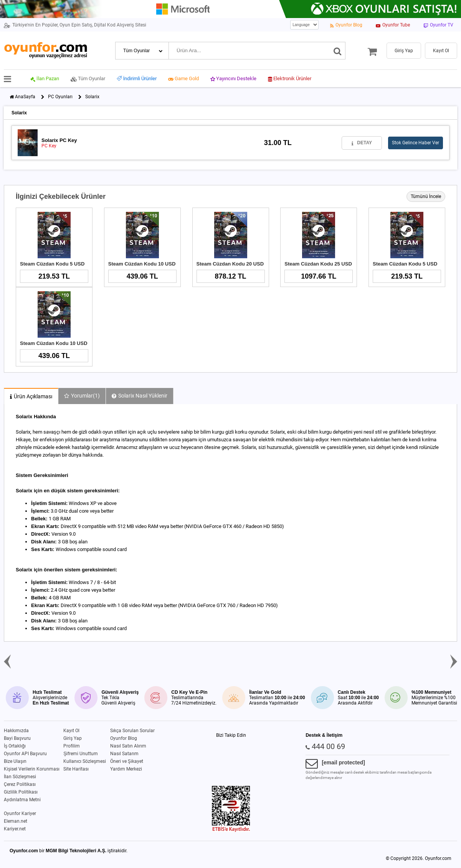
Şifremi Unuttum (81, 754)
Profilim (72, 746)
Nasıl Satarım (124, 754)
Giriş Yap (73, 738)
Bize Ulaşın (15, 761)
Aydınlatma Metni (22, 800)
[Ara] (338, 51)
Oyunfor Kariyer (20, 814)
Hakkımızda (16, 731)
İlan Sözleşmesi (20, 777)
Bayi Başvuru (17, 738)
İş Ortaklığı (15, 746)
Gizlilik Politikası (21, 792)
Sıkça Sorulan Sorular (132, 731)
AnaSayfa (25, 97)
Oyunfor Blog (124, 738)
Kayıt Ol (71, 731)
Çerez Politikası (20, 784)
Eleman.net (16, 821)
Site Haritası (76, 769)
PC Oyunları (60, 97)
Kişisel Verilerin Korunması (32, 769)
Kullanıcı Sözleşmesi (85, 761)
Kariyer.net (15, 829)
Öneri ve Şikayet (127, 761)
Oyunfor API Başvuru (25, 754)
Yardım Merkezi (126, 769)
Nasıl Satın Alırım (128, 746)
